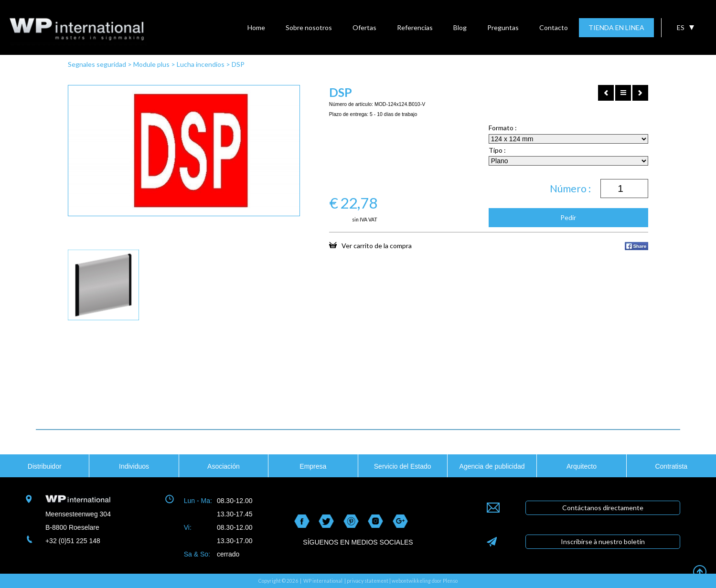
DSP (238, 64)
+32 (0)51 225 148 (73, 541)
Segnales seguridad (97, 64)
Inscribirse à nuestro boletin (603, 541)
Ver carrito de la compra (370, 245)
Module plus (151, 64)
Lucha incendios (201, 64)
